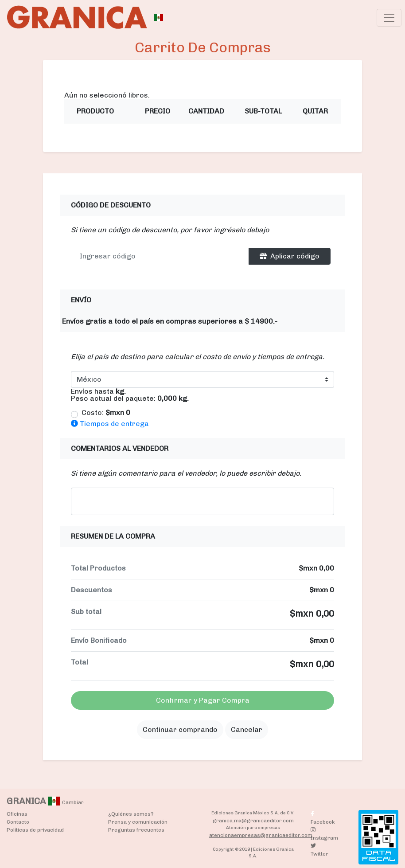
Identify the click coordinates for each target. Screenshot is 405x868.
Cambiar (73, 802)
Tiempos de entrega (110, 424)
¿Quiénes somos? (131, 814)
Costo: (106, 413)
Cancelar (247, 729)
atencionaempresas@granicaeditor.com (261, 835)
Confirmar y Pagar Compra (203, 700)
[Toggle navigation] (389, 18)
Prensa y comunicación (138, 822)
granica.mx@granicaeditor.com (253, 821)
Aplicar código (290, 256)
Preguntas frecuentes (136, 830)
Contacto (18, 822)
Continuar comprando (180, 729)
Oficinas (17, 814)
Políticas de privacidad (35, 830)
